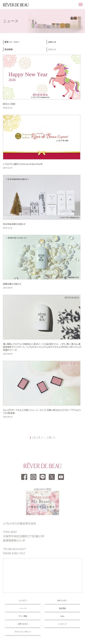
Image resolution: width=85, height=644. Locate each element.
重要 (12, 42)
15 (50, 437)
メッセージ (62, 624)
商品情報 (9, 49)
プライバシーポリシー (23, 632)
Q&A (62, 616)
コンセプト (23, 600)
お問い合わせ (23, 624)
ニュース (23, 608)
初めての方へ (62, 600)
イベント (52, 49)
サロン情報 (23, 616)
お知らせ (52, 42)
